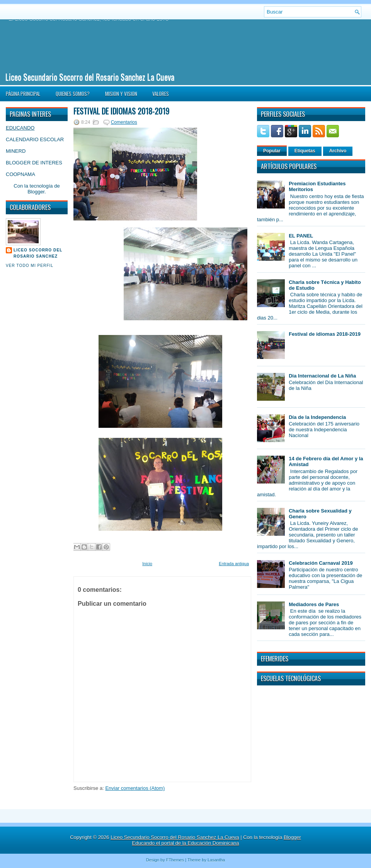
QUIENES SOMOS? (73, 94)
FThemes (175, 860)
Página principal (23, 94)
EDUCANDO (20, 128)
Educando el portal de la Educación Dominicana (186, 843)
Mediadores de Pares (314, 604)
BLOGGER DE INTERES (34, 163)
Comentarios (124, 122)
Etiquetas (305, 151)
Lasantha (216, 860)
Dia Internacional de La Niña (322, 376)
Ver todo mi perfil (30, 266)
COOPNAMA (20, 174)
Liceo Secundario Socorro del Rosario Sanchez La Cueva (90, 77)
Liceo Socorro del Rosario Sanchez (38, 253)
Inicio (147, 564)
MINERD (16, 151)
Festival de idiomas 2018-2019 (121, 111)
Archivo (338, 151)
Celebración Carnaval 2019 (321, 563)
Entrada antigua (234, 564)
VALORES (161, 94)
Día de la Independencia (317, 417)
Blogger (36, 192)
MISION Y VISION (121, 94)
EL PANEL (301, 236)
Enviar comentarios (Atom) (135, 788)
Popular (272, 151)
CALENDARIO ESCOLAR (35, 139)
